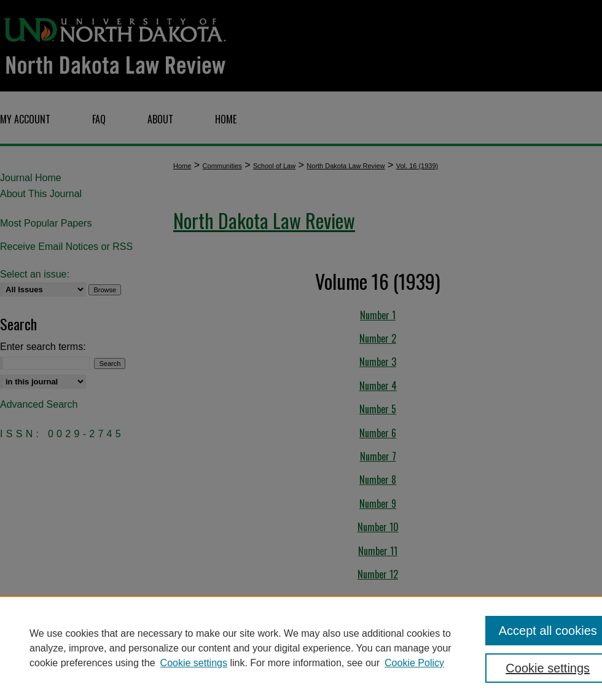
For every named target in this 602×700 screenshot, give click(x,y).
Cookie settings (194, 663)
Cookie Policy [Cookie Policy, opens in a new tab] (414, 663)
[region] (301, 648)
